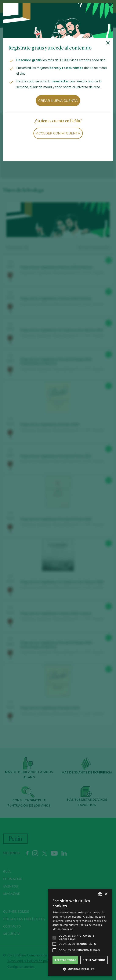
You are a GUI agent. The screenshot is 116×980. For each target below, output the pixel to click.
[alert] (80, 932)
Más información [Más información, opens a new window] (63, 929)
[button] (80, 969)
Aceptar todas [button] (65, 960)
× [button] (106, 894)
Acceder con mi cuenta (58, 133)
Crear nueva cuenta (58, 101)
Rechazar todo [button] (94, 960)
